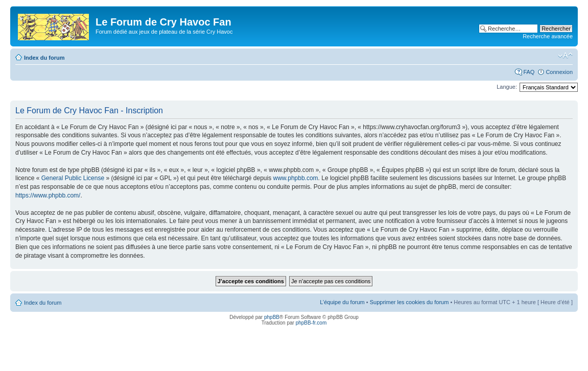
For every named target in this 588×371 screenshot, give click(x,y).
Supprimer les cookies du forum (409, 302)
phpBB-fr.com (311, 323)
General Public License (73, 178)
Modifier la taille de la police (565, 56)
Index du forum (44, 58)
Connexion (559, 72)
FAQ (529, 72)
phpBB (272, 317)
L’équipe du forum (342, 302)
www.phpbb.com (296, 178)
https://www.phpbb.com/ (48, 195)
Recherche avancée (548, 36)
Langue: (507, 87)
